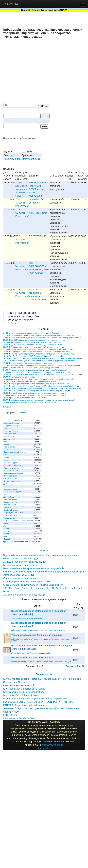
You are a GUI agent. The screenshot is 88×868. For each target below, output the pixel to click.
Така (5, 428)
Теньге (6, 457)
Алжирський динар (11, 423)
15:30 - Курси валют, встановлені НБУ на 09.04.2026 (25, 398)
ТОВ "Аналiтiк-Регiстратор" (22, 203)
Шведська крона (10, 489)
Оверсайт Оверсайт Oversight (19, 685)
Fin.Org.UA (10, 4)
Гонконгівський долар (12, 442)
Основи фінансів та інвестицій (19, 578)
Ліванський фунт (10, 463)
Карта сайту (44, 748)
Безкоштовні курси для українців (21, 565)
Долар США (8, 507)
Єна (5, 455)
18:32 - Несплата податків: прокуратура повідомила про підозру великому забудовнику (39, 354)
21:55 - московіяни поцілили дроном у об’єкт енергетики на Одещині (31, 333)
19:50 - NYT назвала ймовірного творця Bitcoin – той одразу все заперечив (34, 347)
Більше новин (9, 407)
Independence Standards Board (20, 718)
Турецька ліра (9, 518)
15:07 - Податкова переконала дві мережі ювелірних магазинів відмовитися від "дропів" (39, 400)
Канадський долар (11, 431)
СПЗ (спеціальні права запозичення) (18, 521)
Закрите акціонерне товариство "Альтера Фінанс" (21, 189)
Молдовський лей (11, 471)
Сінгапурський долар (12, 481)
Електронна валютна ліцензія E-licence (24, 689)
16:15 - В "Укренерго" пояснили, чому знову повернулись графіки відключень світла (37, 384)
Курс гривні (10, 413)
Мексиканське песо (11, 468)
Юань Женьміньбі (11, 434)
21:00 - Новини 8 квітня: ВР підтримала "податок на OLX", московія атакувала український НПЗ (42, 338)
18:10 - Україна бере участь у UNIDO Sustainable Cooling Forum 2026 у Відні (34, 356)
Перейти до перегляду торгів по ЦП (23, 159)
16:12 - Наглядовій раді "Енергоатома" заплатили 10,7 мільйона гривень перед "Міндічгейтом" (42, 386)
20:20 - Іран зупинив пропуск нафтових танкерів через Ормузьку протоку (33, 342)
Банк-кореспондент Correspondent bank (24, 692)
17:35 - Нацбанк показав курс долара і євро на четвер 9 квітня (29, 363)
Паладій (7, 539)
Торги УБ (23, 413)
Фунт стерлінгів (10, 505)
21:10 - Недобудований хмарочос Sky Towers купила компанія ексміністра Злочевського (39, 335)
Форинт (7, 444)
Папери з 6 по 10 (75, 666)
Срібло (6, 534)
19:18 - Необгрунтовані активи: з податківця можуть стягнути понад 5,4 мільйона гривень (40, 349)
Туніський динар (10, 500)
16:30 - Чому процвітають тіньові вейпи (19, 377)
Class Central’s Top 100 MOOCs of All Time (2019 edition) (33, 585)
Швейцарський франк (12, 492)
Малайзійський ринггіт (12, 465)
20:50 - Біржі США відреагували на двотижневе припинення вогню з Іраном (34, 340)
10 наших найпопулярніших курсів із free (25, 562)
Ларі (5, 526)
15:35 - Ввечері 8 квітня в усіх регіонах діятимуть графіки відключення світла (35, 393)
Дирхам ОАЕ (9, 497)
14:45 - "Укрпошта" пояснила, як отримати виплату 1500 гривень (30, 402)
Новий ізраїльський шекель (15, 452)
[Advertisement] (54, 71)
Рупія (6, 449)
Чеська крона (9, 436)
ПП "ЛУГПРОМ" (37, 236)
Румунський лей (10, 515)
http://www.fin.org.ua (53, 745)
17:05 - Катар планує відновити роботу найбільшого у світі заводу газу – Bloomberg (37, 372)
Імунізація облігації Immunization (21, 695)
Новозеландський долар (13, 473)
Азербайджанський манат (14, 513)
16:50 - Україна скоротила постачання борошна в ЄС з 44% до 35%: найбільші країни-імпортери (43, 375)
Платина (7, 536)
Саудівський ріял (10, 478)
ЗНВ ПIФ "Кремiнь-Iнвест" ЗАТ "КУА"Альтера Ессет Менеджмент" (39, 189)
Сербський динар (11, 510)
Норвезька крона (10, 476)
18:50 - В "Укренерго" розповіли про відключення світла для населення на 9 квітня (37, 352)
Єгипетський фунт (11, 502)
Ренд (6, 486)
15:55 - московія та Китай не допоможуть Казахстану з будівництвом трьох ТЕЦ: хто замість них (42, 388)
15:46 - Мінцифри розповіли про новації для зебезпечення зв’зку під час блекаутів (37, 391)
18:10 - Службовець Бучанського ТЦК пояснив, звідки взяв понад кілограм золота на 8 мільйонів (43, 358)
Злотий (6, 529)
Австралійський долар (13, 426)
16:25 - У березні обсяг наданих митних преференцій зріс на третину (31, 381)
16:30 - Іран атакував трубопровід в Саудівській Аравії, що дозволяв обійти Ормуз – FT (39, 379)
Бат (5, 494)
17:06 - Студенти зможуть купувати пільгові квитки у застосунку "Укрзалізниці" (35, 370)
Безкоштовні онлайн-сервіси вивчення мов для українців (34, 568)
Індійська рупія (9, 447)
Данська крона (9, 439)
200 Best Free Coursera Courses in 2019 (24, 595)
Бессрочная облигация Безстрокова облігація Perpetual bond (36, 699)
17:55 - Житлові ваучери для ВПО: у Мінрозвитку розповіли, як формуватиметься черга (39, 361)
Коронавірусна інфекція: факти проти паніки (27, 582)
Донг (5, 484)
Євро (6, 523)
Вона (6, 460)
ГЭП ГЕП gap (10, 715)
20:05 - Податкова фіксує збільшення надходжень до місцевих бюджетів (33, 345)
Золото (6, 531)
